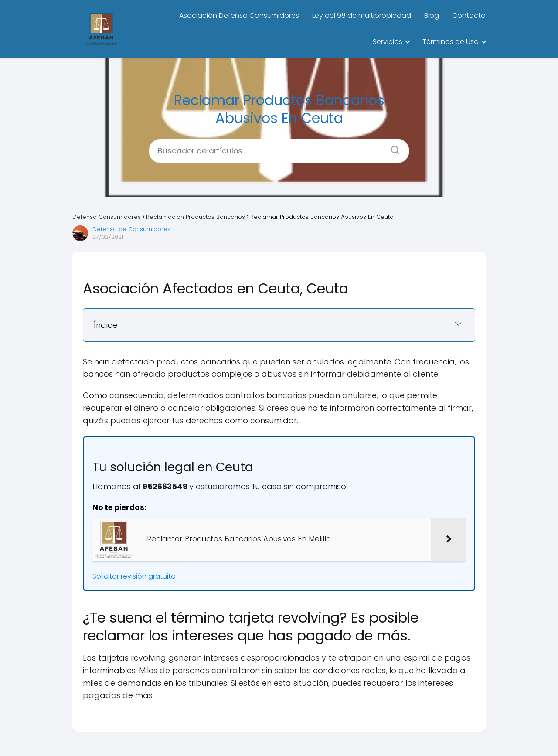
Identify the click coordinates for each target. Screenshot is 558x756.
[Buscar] (392, 147)
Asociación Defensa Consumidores (239, 15)
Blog (432, 15)
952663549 (165, 486)
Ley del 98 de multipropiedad (362, 15)
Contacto (469, 15)
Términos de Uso (451, 42)
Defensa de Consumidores (131, 229)
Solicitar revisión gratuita (134, 576)
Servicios (388, 42)
